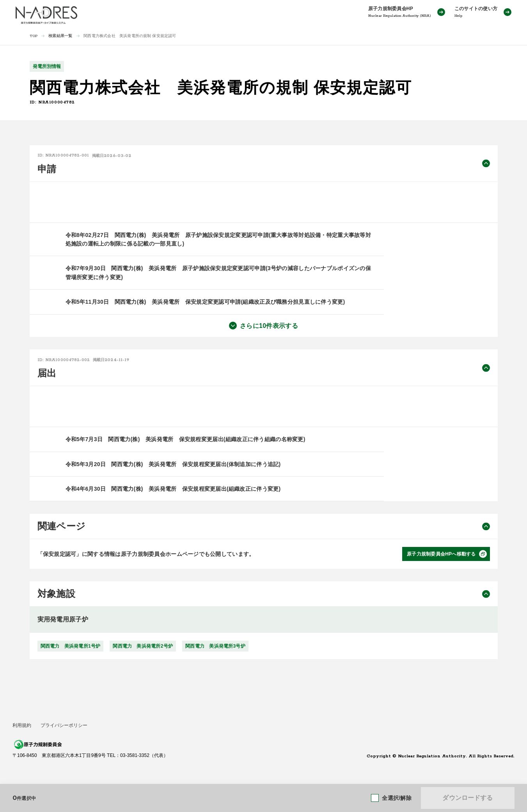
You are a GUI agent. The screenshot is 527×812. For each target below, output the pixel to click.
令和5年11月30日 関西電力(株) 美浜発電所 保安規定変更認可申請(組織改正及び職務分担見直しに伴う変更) (205, 302)
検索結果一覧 (60, 36)
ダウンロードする (468, 798)
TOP (34, 36)
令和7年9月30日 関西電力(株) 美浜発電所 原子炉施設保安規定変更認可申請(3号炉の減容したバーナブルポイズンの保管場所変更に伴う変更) (218, 272)
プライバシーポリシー (64, 725)
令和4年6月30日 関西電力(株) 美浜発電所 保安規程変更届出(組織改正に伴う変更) (173, 489)
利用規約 (22, 725)
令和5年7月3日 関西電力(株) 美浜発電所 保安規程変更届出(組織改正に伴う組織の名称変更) (185, 439)
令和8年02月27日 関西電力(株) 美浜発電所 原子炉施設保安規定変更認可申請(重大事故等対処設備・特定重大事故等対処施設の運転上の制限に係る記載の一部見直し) (218, 239)
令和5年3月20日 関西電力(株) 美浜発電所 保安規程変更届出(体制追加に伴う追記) (173, 464)
